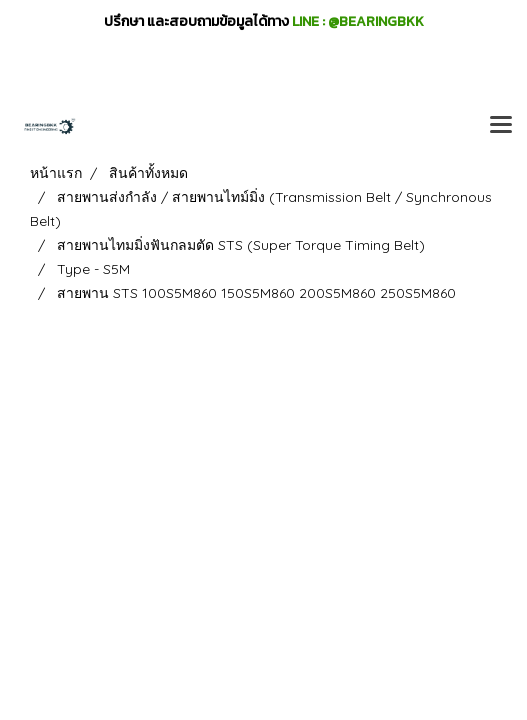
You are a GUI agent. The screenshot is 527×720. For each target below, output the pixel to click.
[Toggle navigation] (501, 126)
